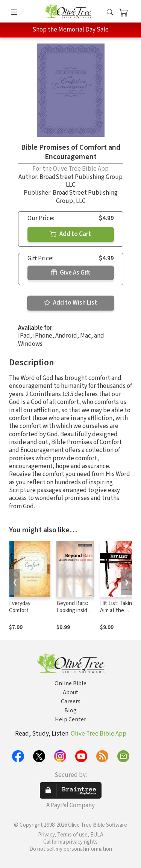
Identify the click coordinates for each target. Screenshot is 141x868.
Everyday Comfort (20, 607)
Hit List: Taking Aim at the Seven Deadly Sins (117, 614)
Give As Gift (70, 273)
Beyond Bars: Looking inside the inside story (75, 610)
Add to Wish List (70, 303)
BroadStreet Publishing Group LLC (81, 181)
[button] (110, 13)
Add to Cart (71, 234)
